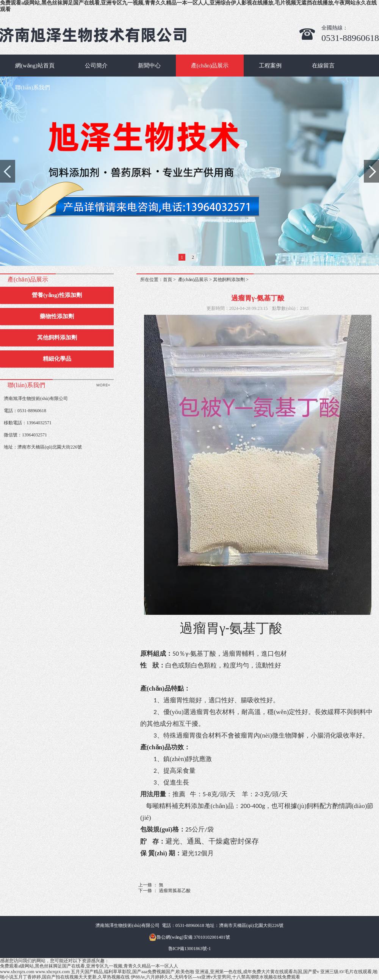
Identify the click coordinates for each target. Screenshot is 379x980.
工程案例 (270, 66)
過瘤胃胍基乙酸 (175, 891)
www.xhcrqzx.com (17, 972)
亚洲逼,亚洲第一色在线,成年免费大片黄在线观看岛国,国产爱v (257, 972)
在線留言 (323, 66)
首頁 (168, 280)
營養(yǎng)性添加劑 (57, 295)
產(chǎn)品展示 (210, 66)
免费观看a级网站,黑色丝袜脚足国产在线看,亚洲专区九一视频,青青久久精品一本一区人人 (89, 966)
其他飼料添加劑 (57, 338)
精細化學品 (57, 359)
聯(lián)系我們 (33, 88)
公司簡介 (96, 66)
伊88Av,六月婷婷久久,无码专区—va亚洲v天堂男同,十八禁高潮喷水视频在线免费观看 (215, 977)
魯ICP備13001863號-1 (190, 949)
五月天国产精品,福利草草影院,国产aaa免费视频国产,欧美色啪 (132, 972)
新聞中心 (149, 66)
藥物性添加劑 (57, 316)
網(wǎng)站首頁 (35, 66)
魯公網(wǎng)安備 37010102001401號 (189, 937)
